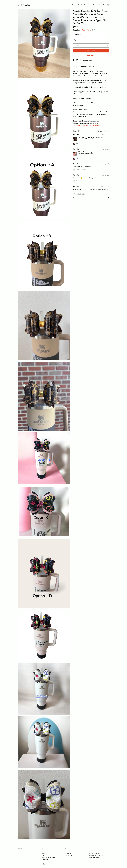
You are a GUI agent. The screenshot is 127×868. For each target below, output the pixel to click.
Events (87, 5)
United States (86, 30)
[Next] (108, 198)
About (80, 5)
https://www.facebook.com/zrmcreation (87, 125)
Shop (74, 5)
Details (76, 67)
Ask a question (88, 60)
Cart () (102, 5)
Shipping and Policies (48, 858)
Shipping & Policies (87, 67)
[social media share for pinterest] (81, 60)
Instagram (68, 855)
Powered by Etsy (94, 858)
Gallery (94, 5)
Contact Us (45, 860)
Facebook (68, 853)
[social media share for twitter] (77, 60)
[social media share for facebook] (74, 60)
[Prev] (74, 198)
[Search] (108, 5)
